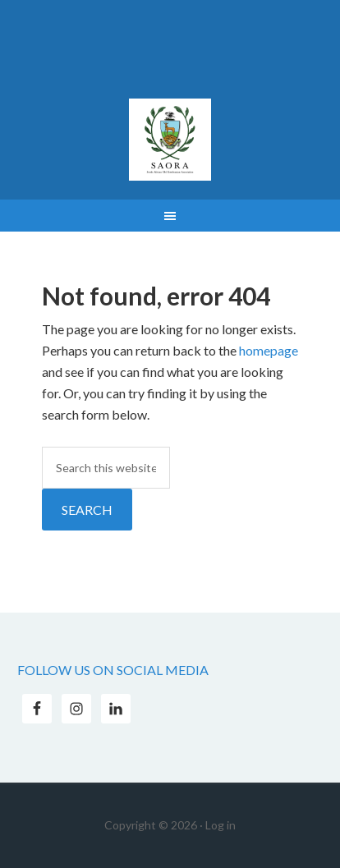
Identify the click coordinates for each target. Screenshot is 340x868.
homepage (269, 350)
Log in (221, 825)
